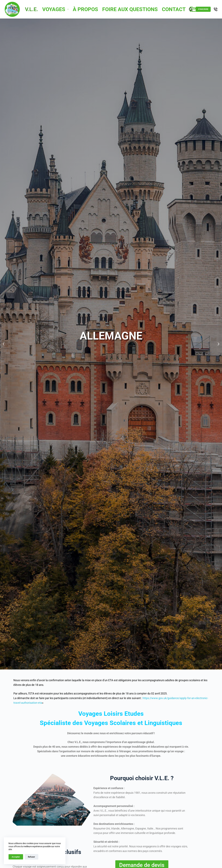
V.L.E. (32, 9)
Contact (174, 9)
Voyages (56, 9)
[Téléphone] (216, 9)
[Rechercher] (191, 9)
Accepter (16, 857)
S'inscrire (203, 9)
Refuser (31, 857)
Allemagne (111, 336)
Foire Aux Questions (130, 9)
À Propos (85, 9)
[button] (3, 344)
